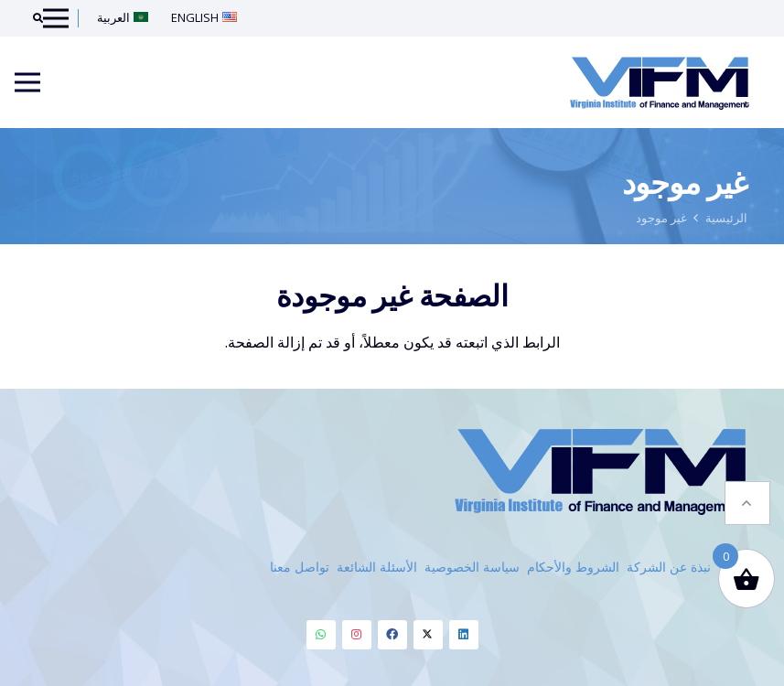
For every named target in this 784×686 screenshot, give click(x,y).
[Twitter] (428, 635)
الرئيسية (726, 218)
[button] (747, 495)
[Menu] (27, 82)
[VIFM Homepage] (660, 82)
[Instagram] (357, 635)
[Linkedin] (464, 635)
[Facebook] (392, 635)
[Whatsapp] (321, 635)
